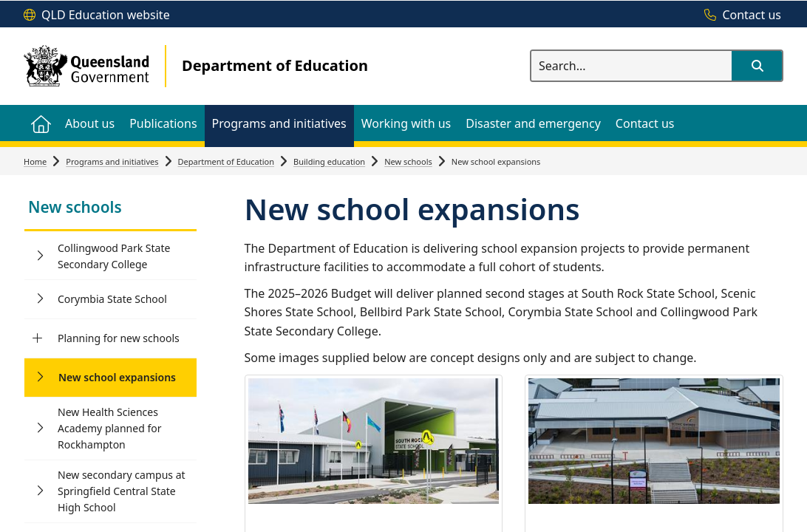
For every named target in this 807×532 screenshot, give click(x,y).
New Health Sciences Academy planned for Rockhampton (110, 428)
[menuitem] (41, 123)
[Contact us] (739, 16)
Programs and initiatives (112, 161)
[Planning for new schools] (37, 338)
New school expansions (117, 377)
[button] (757, 66)
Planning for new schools (119, 338)
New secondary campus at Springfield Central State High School (122, 491)
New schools (408, 161)
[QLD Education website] (97, 16)
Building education (329, 161)
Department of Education (227, 161)
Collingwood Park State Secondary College (114, 256)
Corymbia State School (112, 299)
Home (35, 161)
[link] (110, 209)
